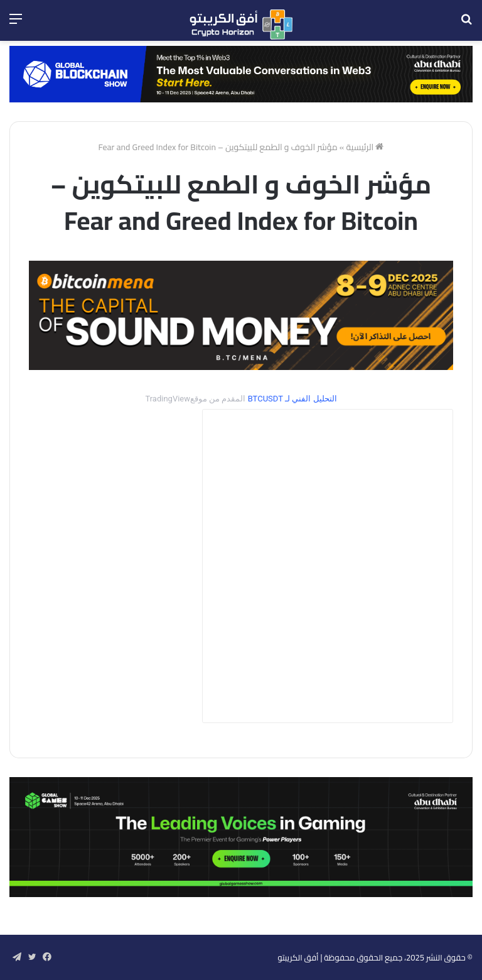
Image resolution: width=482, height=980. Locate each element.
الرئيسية (365, 147)
